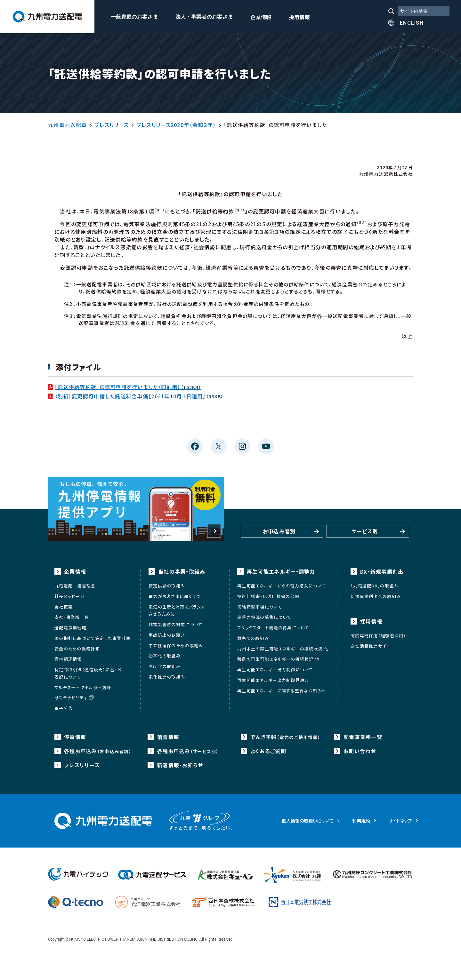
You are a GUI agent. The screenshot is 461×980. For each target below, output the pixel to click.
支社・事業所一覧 (72, 617)
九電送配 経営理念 (75, 586)
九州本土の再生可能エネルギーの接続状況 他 (283, 649)
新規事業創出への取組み (376, 596)
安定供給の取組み (167, 586)
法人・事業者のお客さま (204, 17)
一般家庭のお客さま (134, 17)
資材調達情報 (68, 659)
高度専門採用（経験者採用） (378, 636)
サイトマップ (400, 821)
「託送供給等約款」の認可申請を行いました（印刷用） (125, 387)
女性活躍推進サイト (370, 646)
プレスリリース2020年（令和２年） (176, 125)
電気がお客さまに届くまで (174, 596)
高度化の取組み (165, 666)
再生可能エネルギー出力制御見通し (273, 680)
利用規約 (361, 821)
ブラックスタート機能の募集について (273, 628)
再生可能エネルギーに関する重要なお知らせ (282, 691)
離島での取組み (253, 638)
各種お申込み (98, 751)
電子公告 (64, 708)
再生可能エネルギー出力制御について (275, 669)
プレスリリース (112, 125)
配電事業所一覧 (363, 737)
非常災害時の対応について (175, 624)
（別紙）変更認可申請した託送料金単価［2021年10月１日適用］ (136, 396)
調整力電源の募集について (264, 617)
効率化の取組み (165, 656)
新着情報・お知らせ (180, 765)
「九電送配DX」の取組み (374, 586)
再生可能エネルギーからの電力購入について (282, 586)
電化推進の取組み (167, 677)
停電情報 (75, 737)
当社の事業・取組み (182, 571)
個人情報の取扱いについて (308, 821)
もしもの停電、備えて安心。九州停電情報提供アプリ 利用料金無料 (136, 509)
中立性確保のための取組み (176, 645)
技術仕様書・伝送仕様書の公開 (268, 596)
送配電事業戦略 (70, 628)
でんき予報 (285, 737)
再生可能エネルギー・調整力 (281, 571)
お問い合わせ (360, 751)
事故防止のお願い (166, 635)
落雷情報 (168, 737)
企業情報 (261, 18)
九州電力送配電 (67, 125)
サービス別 (365, 531)
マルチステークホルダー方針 (83, 687)
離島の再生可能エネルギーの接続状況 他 (278, 659)
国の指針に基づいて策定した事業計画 (93, 638)
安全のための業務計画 (77, 649)
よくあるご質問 (268, 751)
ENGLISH (412, 23)
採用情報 (299, 18)
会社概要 (64, 607)
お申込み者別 (279, 531)
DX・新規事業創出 (382, 571)
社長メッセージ (69, 596)
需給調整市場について (260, 607)
